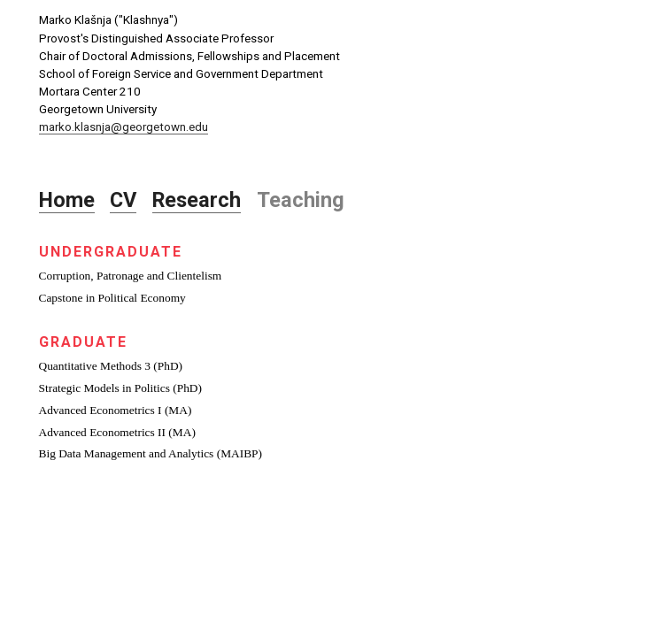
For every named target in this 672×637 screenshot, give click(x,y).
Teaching (301, 200)
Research (197, 200)
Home (67, 200)
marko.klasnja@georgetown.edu (124, 127)
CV (123, 200)
